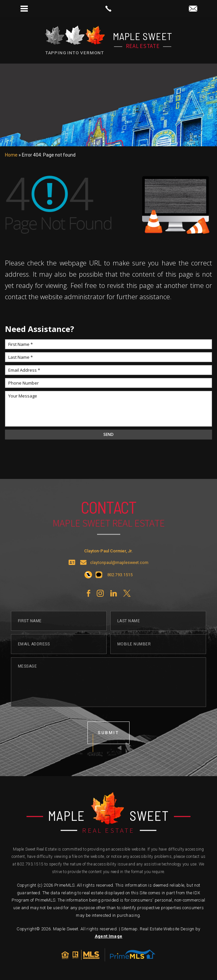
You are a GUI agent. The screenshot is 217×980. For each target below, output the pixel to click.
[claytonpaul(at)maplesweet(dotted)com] (193, 9)
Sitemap (129, 929)
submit (109, 739)
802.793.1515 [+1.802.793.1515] (30, 864)
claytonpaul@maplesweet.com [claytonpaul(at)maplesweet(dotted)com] (119, 569)
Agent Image (109, 936)
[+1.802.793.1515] (88, 582)
